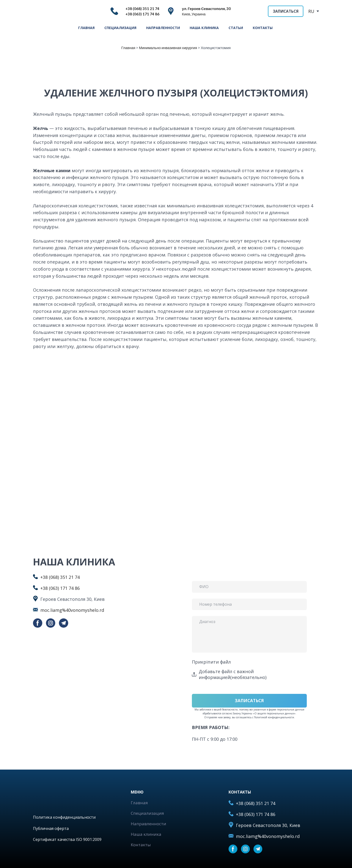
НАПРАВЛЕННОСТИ (163, 28)
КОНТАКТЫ (263, 28)
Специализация (147, 813)
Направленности (148, 824)
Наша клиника (146, 834)
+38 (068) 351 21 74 (60, 577)
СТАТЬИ (236, 28)
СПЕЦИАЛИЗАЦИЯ (120, 28)
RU (311, 11)
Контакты (141, 845)
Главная (139, 803)
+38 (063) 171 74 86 (60, 588)
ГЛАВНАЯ (86, 28)
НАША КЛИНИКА (204, 28)
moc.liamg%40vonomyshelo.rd (72, 610)
